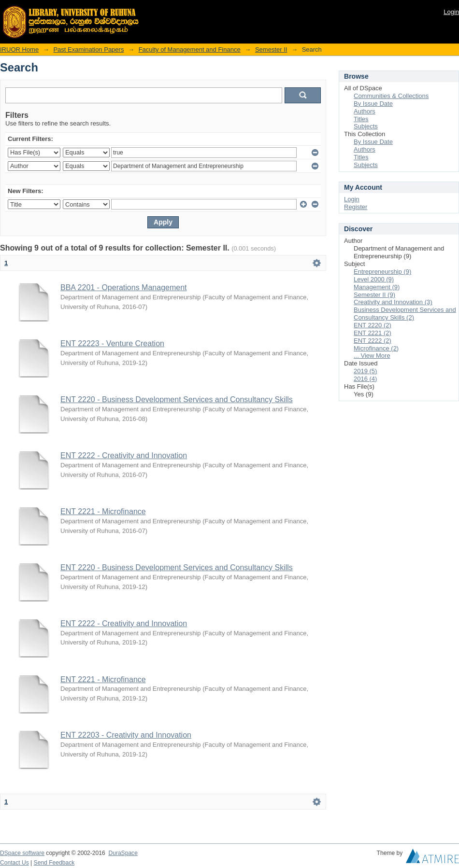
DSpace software (22, 853)
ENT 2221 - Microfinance (103, 511)
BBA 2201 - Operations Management (124, 287)
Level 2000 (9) (374, 279)
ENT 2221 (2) (373, 333)
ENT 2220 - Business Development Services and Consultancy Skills (177, 399)
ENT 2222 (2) (373, 341)
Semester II (271, 49)
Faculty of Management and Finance (190, 49)
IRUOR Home (19, 49)
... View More (372, 356)
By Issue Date (373, 104)
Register (356, 207)
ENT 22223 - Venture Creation (112, 343)
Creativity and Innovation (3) (393, 302)
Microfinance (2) (376, 348)
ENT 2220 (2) (373, 325)
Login (451, 12)
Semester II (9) (374, 295)
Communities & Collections (391, 96)
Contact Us (14, 863)
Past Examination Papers (88, 49)
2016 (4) (365, 379)
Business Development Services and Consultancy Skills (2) (405, 314)
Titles (361, 119)
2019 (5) (365, 371)
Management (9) (377, 287)
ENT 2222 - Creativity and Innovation (124, 455)
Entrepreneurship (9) (382, 272)
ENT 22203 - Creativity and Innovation (126, 735)
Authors (365, 111)
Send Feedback (54, 863)
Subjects (366, 126)
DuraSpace (123, 853)
